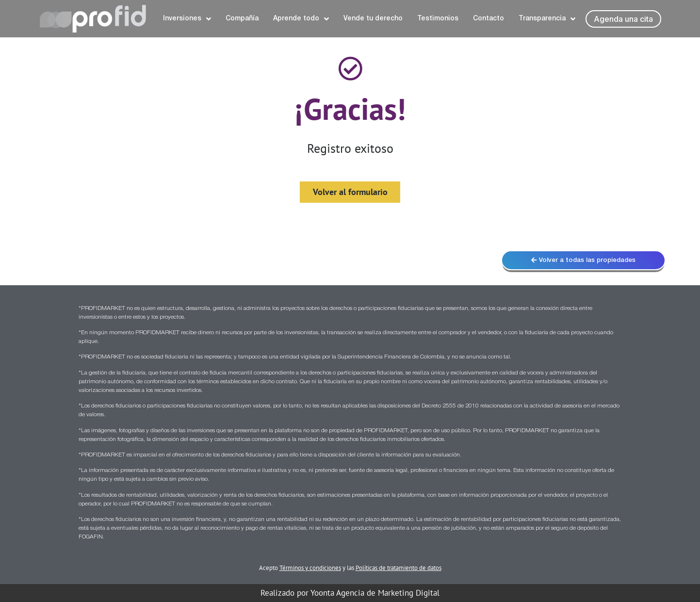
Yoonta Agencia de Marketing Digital (375, 593)
